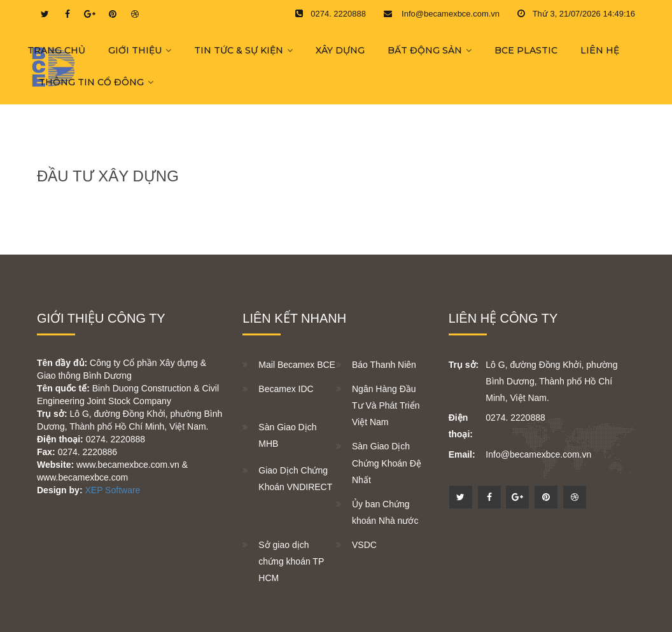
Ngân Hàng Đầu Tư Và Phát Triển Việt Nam (386, 405)
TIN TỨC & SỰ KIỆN (239, 50)
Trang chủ (56, 50)
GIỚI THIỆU (135, 50)
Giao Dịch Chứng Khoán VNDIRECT (295, 479)
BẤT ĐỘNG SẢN (425, 50)
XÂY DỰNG (340, 50)
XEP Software (112, 490)
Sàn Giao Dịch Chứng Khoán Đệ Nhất (387, 463)
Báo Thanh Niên (384, 365)
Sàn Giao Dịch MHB (287, 435)
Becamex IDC (286, 389)
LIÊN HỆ (600, 50)
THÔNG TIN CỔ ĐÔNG (91, 82)
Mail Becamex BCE (297, 365)
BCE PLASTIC (526, 50)
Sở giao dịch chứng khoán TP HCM (291, 561)
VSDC (364, 545)
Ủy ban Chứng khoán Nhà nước (385, 512)
